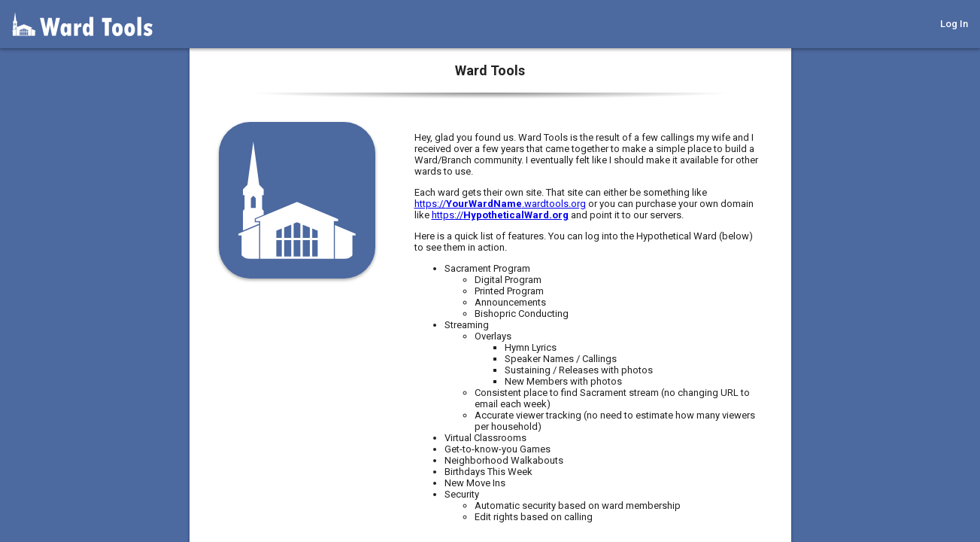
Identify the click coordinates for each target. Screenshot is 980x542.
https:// (500, 215)
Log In (954, 24)
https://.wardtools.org (500, 204)
